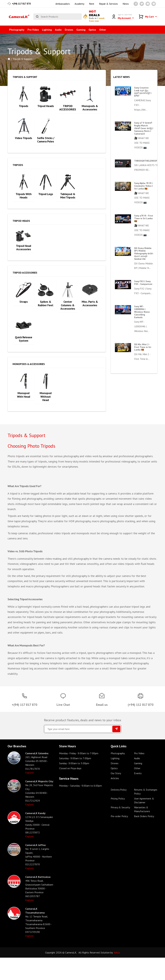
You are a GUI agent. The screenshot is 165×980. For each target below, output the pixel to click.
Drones (69, 30)
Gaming (81, 30)
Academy (79, 4)
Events (138, 796)
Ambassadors (63, 4)
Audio (58, 30)
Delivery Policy (119, 812)
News (126, 4)
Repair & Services (108, 4)
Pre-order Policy (119, 839)
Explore (29, 795)
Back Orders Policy (144, 839)
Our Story (116, 796)
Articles (115, 801)
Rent (92, 4)
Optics (92, 30)
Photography (17, 30)
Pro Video (33, 30)
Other (103, 30)
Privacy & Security (120, 830)
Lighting (47, 30)
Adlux (117, 975)
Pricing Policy (118, 821)
